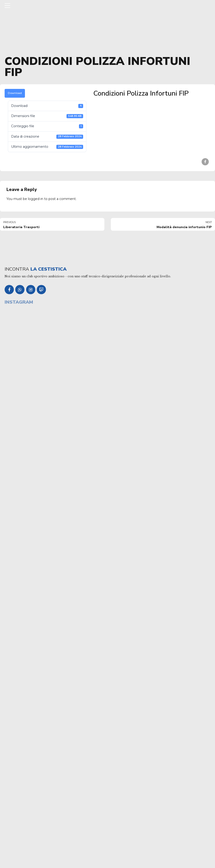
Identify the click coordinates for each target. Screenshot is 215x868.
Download (15, 93)
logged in (36, 199)
